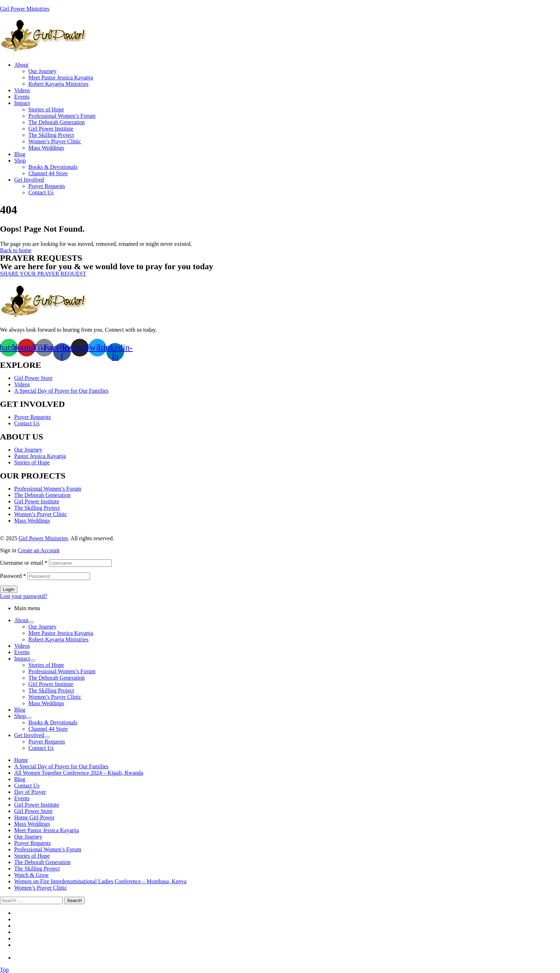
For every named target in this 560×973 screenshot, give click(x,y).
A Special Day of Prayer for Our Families (61, 391)
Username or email (24, 563)
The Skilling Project (37, 508)
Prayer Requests (33, 417)
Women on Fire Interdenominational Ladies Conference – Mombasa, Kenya (100, 881)
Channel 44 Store (48, 729)
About (21, 620)
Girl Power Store (33, 378)
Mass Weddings (32, 521)
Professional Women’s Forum (48, 489)
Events (22, 652)
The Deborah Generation (42, 495)
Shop (20, 716)
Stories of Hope (32, 462)
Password (13, 576)
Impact (22, 659)
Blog (20, 710)
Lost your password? (24, 596)
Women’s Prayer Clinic (41, 514)
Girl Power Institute (37, 501)
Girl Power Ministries (25, 9)
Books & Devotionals (53, 722)
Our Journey (28, 450)
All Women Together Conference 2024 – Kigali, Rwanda (79, 773)
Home (21, 760)
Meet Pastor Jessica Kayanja (61, 633)
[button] (43, 274)
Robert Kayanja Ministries (58, 639)
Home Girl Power (34, 817)
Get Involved (29, 735)
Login (9, 589)
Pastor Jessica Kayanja (40, 456)
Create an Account (39, 550)
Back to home (16, 250)
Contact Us (27, 423)
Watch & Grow (31, 875)
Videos (22, 384)
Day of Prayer (30, 792)
